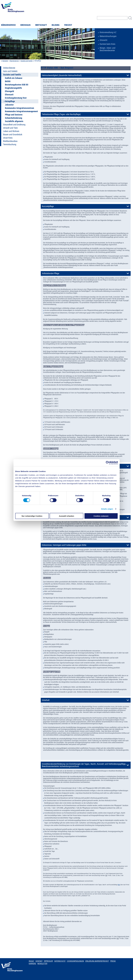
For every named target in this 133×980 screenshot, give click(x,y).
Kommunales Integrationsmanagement (21, 111)
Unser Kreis (8, 138)
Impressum (48, 961)
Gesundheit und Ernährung (14, 125)
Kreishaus (25, 25)
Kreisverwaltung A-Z (108, 32)
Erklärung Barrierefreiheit (97, 961)
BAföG (8, 81)
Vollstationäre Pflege (51, 273)
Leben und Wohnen (11, 131)
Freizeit (68, 25)
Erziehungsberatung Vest (16, 98)
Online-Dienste (9, 68)
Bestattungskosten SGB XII (17, 85)
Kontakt (39, 961)
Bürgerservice (8, 25)
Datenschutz (60, 961)
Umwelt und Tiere (10, 128)
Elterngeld (9, 91)
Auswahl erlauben (66, 516)
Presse (113, 961)
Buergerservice (14, 61)
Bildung (56, 25)
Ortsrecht (103, 40)
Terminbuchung (10, 144)
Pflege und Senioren (14, 115)
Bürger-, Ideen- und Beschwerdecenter (108, 49)
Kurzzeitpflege (48, 206)
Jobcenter (9, 105)
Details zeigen (107, 509)
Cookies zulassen (101, 516)
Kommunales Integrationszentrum (19, 108)
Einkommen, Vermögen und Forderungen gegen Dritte (64, 545)
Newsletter (42, 964)
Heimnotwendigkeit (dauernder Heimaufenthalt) (62, 75)
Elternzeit (9, 95)
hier (119, 885)
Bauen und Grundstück (13, 135)
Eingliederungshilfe (13, 88)
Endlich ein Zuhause (14, 78)
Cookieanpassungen (75, 961)
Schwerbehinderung (14, 118)
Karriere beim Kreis (108, 44)
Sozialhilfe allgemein (14, 121)
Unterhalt (46, 700)
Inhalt (31, 961)
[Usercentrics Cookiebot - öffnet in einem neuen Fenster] (108, 463)
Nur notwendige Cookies (32, 516)
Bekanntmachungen (108, 36)
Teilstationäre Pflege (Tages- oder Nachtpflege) (61, 114)
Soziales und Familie (27, 61)
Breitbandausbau (10, 141)
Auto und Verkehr (10, 71)
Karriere (32, 964)
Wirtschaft (41, 25)
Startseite (5, 61)
